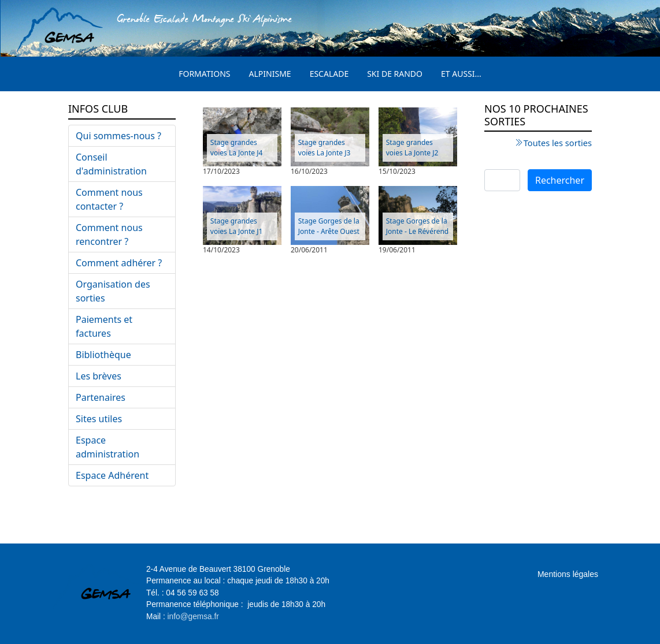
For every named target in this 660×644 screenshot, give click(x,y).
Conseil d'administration (111, 164)
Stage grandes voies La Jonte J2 (412, 148)
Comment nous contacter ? (109, 199)
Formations (204, 74)
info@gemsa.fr (193, 617)
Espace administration (107, 447)
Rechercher (560, 180)
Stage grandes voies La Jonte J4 (237, 148)
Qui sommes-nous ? (118, 136)
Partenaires (101, 397)
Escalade (329, 74)
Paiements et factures (104, 326)
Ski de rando (395, 74)
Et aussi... (461, 74)
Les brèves (99, 376)
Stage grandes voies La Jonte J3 (325, 148)
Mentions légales (568, 574)
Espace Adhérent (112, 475)
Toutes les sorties (558, 143)
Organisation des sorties (113, 291)
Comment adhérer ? (119, 263)
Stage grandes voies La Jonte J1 (237, 226)
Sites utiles (99, 419)
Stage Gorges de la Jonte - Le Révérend (417, 226)
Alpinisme (270, 74)
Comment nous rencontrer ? (109, 234)
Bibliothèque (103, 355)
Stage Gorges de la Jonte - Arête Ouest (329, 226)
